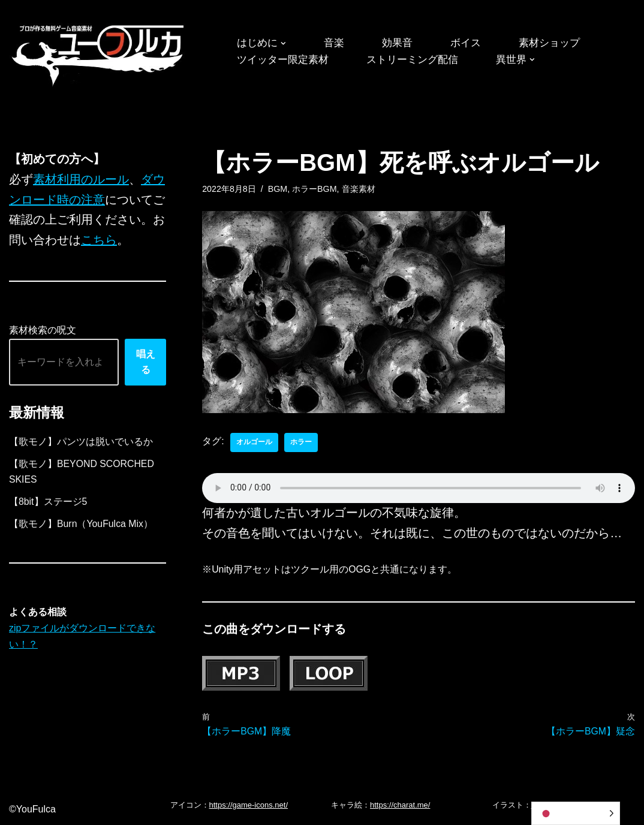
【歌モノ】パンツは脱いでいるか (81, 443)
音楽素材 (359, 189)
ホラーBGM (315, 189)
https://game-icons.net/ (249, 806)
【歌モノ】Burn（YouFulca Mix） (81, 526)
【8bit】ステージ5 (48, 504)
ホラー (301, 442)
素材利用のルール (81, 180)
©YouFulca (32, 810)
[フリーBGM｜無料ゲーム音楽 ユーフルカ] (99, 53)
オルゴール (254, 442)
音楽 (337, 43)
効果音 (402, 43)
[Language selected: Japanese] (576, 813)
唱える (146, 363)
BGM (278, 189)
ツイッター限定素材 (285, 60)
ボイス (472, 43)
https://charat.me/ (400, 806)
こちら (99, 241)
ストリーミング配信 (420, 60)
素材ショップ (558, 43)
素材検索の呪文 (43, 332)
